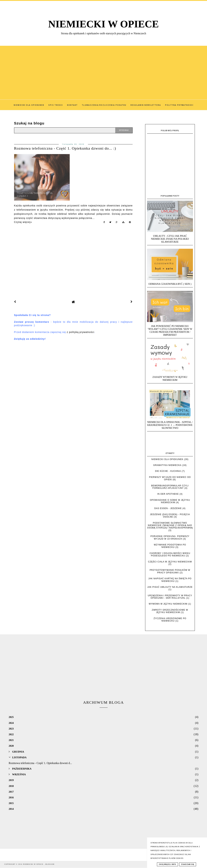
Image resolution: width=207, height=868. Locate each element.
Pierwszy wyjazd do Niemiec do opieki (170, 478)
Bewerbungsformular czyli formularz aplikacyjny (170, 487)
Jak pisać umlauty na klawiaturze (170, 587)
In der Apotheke (168, 494)
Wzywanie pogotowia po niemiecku (170, 546)
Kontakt (72, 105)
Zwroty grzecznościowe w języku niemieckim (170, 611)
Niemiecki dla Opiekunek (29, 105)
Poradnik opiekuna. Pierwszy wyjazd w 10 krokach (170, 537)
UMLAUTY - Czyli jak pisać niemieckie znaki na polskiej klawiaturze (170, 239)
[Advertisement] (103, 70)
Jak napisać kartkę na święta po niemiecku (170, 580)
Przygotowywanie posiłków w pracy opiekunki (170, 571)
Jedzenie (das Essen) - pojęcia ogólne (170, 516)
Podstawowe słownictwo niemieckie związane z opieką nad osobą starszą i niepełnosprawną (170, 525)
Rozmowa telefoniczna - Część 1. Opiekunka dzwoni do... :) (65, 148)
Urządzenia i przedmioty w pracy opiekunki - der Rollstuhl (170, 597)
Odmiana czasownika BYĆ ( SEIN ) (170, 284)
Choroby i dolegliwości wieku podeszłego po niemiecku (170, 554)
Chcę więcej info (167, 864)
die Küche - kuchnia (168, 471)
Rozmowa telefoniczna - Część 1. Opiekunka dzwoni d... (40, 763)
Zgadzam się (188, 864)
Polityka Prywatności (179, 105)
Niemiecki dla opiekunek (167, 459)
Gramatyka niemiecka (167, 465)
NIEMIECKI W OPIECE (104, 24)
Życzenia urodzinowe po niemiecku (170, 620)
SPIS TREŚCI (56, 105)
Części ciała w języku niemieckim (170, 562)
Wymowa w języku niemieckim (168, 604)
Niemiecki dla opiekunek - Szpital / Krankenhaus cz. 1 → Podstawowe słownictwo (170, 425)
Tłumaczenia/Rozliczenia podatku (104, 105)
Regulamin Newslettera (146, 105)
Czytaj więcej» (23, 222)
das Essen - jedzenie (168, 508)
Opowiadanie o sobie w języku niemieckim (170, 501)
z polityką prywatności (80, 332)
